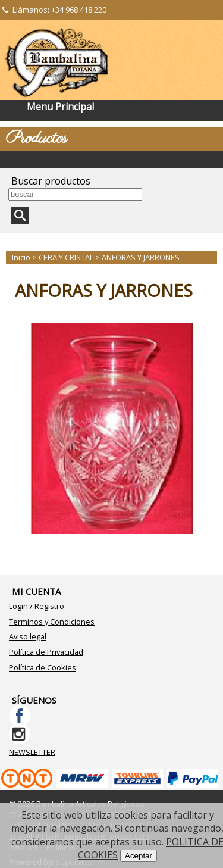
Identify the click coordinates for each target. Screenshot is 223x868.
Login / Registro (37, 606)
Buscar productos (51, 181)
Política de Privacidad (46, 652)
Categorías (111, 160)
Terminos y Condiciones (52, 622)
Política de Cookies (43, 667)
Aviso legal (28, 636)
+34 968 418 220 (79, 10)
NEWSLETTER (32, 752)
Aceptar (139, 856)
